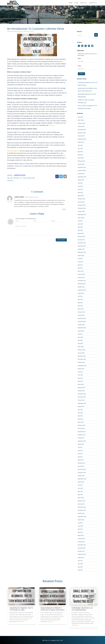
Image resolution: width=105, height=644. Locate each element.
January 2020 (81, 353)
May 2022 (80, 265)
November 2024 (82, 171)
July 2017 (80, 447)
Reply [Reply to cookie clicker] (64, 209)
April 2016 (80, 495)
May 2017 (80, 454)
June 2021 (80, 299)
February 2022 (81, 274)
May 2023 (80, 227)
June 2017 (80, 451)
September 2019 (82, 366)
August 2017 (81, 444)
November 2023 (82, 208)
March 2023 (81, 233)
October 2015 (81, 513)
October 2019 (81, 362)
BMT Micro (16, 178)
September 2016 (82, 479)
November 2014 (82, 548)
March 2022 (81, 271)
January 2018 (81, 428)
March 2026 (81, 120)
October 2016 (81, 476)
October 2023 (81, 211)
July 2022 (80, 259)
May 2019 (80, 378)
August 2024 (81, 180)
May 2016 (80, 491)
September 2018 (82, 403)
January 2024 (81, 202)
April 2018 (80, 419)
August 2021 (81, 293)
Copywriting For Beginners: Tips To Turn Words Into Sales (21, 609)
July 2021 (80, 296)
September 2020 (82, 328)
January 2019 (81, 391)
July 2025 (80, 145)
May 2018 (80, 416)
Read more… (21, 622)
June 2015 (80, 526)
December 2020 (82, 318)
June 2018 (80, 413)
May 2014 (80, 567)
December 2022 (82, 243)
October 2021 (81, 287)
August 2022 (81, 255)
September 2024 (82, 177)
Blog (76, 3)
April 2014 (80, 570)
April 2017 (80, 457)
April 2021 (80, 306)
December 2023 (82, 205)
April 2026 (80, 117)
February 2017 (81, 463)
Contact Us (93, 3)
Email (79, 66)
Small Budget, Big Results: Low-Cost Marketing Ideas (82, 609)
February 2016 (81, 501)
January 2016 (81, 504)
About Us (84, 3)
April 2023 (80, 230)
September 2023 (82, 215)
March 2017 (81, 460)
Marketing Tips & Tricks (20, 175)
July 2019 (80, 372)
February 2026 (81, 123)
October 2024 (81, 174)
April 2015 (80, 532)
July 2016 (80, 485)
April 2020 (80, 343)
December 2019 (82, 356)
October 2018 (81, 400)
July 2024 (80, 183)
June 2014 (80, 564)
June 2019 (80, 375)
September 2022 (82, 252)
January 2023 (81, 240)
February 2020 (81, 350)
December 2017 (82, 432)
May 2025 (80, 152)
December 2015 (82, 507)
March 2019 (81, 384)
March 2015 (81, 535)
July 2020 (80, 334)
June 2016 (80, 488)
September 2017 (82, 441)
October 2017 (81, 438)
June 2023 (80, 224)
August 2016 (81, 482)
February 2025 (81, 161)
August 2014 (81, 557)
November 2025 (82, 133)
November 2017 (82, 435)
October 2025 (81, 136)
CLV (21, 178)
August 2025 (81, 142)
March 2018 (81, 422)
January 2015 (81, 542)
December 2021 (82, 281)
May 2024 (80, 189)
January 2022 (81, 277)
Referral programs (13, 151)
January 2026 (81, 126)
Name (79, 58)
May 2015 (80, 529)
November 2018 (82, 397)
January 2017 (81, 466)
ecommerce (10, 181)
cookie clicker (19, 197)
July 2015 (80, 523)
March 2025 (81, 158)
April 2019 (80, 381)
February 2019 (81, 388)
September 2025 (82, 139)
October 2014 (81, 551)
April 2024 (80, 193)
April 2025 (80, 155)
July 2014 (80, 561)
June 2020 (80, 337)
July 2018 (80, 410)
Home (71, 3)
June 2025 (80, 149)
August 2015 (81, 520)
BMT (12, 178)
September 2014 (82, 554)
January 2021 (81, 315)
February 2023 (81, 237)
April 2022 (80, 268)
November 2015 (82, 510)
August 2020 (81, 331)
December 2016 (82, 469)
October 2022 (81, 249)
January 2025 (81, 164)
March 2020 (81, 347)
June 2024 (80, 186)
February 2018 (81, 425)
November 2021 (82, 284)
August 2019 (81, 369)
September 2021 (82, 290)
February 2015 (81, 539)
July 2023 (80, 221)
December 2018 (82, 394)
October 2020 (81, 325)
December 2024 (82, 167)
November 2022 (82, 246)
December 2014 (82, 545)
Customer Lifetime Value (29, 178)
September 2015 (82, 517)
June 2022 (80, 262)
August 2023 (81, 218)
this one (51, 125)
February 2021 (81, 312)
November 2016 (82, 473)
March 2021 (81, 309)
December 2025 (82, 130)
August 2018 (81, 406)
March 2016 (81, 498)
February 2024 (81, 199)
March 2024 (81, 196)
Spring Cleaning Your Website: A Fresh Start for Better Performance (53, 609)
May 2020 (80, 340)
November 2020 (82, 321)
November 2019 (82, 359)
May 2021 (80, 303)
